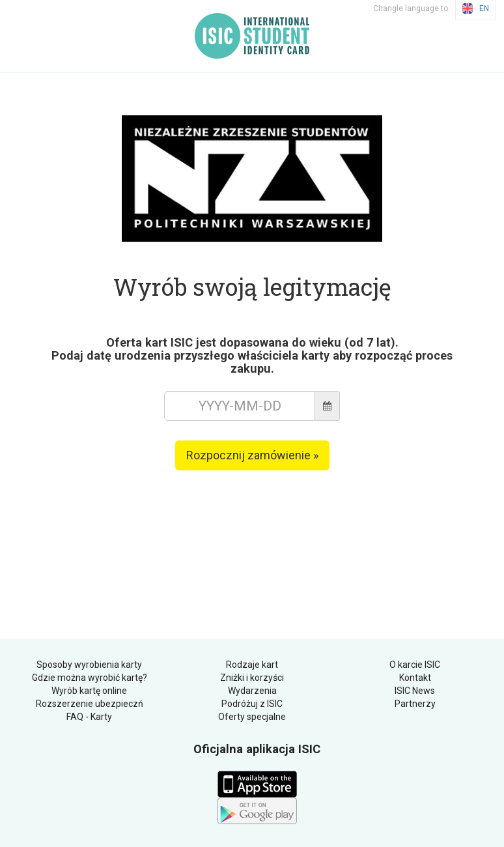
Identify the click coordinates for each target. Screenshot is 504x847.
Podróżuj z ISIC (252, 704)
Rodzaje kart (252, 665)
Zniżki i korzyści (252, 678)
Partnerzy (415, 704)
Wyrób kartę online (89, 691)
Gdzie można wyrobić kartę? (90, 678)
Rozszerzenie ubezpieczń (90, 704)
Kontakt (415, 678)
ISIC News (415, 691)
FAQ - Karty (89, 717)
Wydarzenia (252, 691)
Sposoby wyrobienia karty (89, 665)
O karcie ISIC (415, 665)
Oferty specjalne (252, 717)
